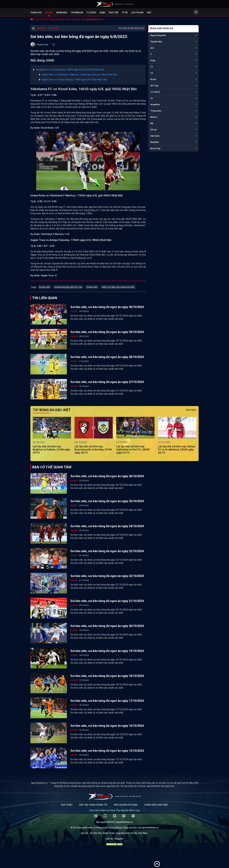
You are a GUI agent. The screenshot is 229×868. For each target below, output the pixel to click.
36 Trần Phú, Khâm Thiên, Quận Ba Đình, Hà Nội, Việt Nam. (119, 833)
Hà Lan (154, 130)
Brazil (153, 79)
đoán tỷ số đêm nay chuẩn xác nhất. (118, 287)
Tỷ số (125, 13)
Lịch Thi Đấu (137, 13)
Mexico (154, 117)
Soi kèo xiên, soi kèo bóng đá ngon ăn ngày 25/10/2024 (107, 501)
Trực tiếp (113, 13)
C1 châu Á (155, 92)
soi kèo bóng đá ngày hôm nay (68, 287)
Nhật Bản (155, 142)
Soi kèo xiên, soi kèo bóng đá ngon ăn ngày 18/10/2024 (107, 676)
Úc (152, 98)
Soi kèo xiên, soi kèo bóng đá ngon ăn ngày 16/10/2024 (107, 726)
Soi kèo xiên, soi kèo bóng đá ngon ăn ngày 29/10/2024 (107, 332)
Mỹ (152, 123)
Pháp (153, 60)
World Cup (155, 148)
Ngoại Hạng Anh (158, 35)
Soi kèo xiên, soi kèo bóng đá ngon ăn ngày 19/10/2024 (107, 651)
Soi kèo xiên (44, 287)
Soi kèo (49, 13)
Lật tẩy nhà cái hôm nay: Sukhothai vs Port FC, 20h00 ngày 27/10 (133, 449)
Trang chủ (36, 13)
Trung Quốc (156, 111)
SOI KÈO (55, 28)
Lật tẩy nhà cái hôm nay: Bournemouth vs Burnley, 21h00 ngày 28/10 (93, 449)
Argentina (155, 104)
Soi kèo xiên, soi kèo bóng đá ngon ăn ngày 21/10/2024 (107, 601)
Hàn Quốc (155, 136)
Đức (152, 48)
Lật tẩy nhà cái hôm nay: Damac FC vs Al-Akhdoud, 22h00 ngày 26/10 (177, 449)
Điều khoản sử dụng (126, 805)
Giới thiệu (67, 805)
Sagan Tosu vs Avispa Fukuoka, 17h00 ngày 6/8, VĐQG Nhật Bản (74, 80)
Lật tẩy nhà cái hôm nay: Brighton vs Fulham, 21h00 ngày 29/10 (51, 449)
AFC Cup (154, 86)
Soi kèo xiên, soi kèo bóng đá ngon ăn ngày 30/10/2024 (107, 307)
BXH (149, 13)
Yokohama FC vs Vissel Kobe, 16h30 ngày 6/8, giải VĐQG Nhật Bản (70, 70)
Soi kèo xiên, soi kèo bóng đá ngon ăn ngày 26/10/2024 (107, 476)
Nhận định (62, 13)
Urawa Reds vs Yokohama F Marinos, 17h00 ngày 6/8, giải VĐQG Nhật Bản (79, 75)
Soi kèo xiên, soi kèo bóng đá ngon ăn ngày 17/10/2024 (107, 701)
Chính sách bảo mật (156, 805)
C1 (152, 67)
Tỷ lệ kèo (91, 13)
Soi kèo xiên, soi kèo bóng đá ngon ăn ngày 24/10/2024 (107, 526)
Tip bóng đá (77, 13)
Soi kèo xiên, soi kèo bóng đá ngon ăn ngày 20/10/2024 (107, 626)
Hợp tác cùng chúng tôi (93, 805)
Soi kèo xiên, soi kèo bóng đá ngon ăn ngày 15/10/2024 (107, 751)
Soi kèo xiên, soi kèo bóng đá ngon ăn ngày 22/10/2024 (107, 551)
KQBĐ (102, 13)
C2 (152, 73)
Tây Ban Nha (156, 42)
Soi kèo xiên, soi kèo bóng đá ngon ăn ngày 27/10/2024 (107, 382)
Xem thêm (191, 410)
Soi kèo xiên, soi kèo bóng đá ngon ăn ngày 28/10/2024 (107, 357)
